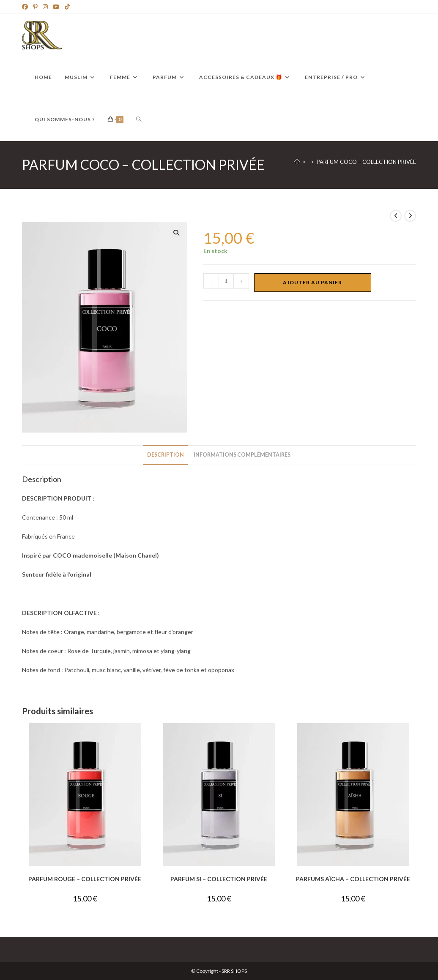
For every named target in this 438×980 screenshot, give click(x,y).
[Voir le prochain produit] (410, 216)
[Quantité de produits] (226, 281)
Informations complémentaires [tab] (242, 455)
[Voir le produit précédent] (396, 216)
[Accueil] (297, 162)
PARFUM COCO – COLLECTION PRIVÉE (366, 162)
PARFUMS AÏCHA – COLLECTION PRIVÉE (353, 879)
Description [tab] (166, 455)
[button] (176, 233)
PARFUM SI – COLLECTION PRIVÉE (219, 879)
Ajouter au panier (312, 282)
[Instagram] (45, 7)
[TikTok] (67, 7)
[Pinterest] (35, 7)
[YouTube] (56, 7)
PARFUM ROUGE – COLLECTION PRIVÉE (85, 879)
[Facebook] (26, 7)
